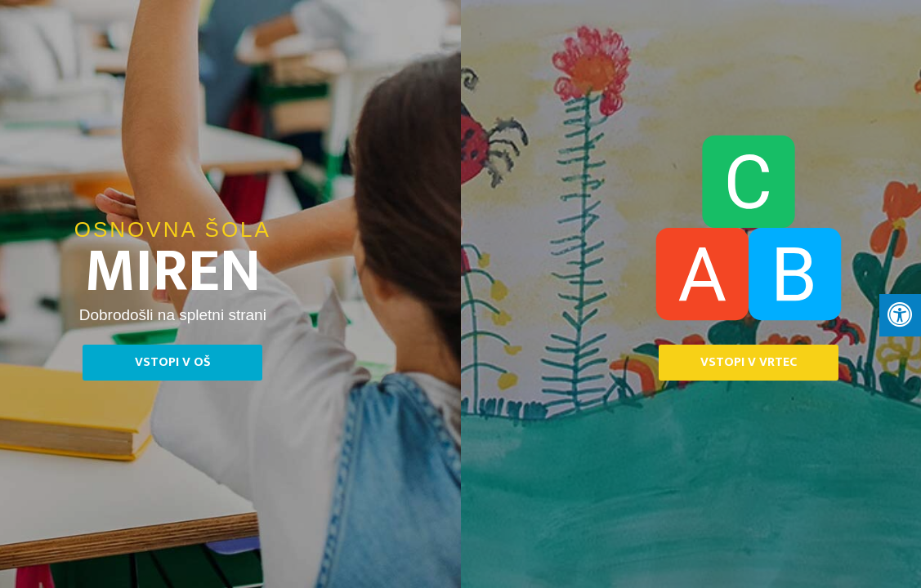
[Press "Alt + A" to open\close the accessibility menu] (900, 315)
